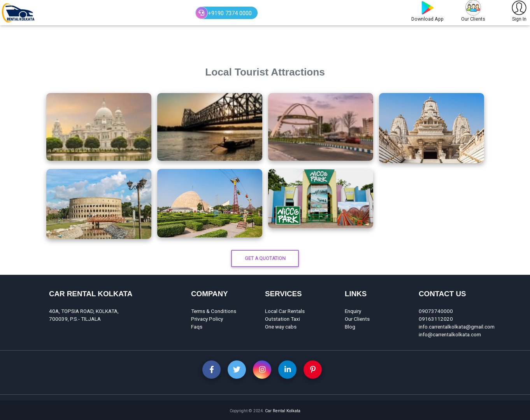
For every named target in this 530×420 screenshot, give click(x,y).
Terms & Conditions (214, 311)
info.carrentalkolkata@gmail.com (457, 327)
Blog (350, 327)
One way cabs (281, 327)
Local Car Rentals (285, 311)
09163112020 (436, 319)
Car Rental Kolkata (283, 411)
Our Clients (357, 319)
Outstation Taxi (283, 319)
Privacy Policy (207, 319)
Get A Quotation (265, 258)
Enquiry (353, 311)
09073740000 (436, 311)
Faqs (197, 327)
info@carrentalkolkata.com (450, 334)
